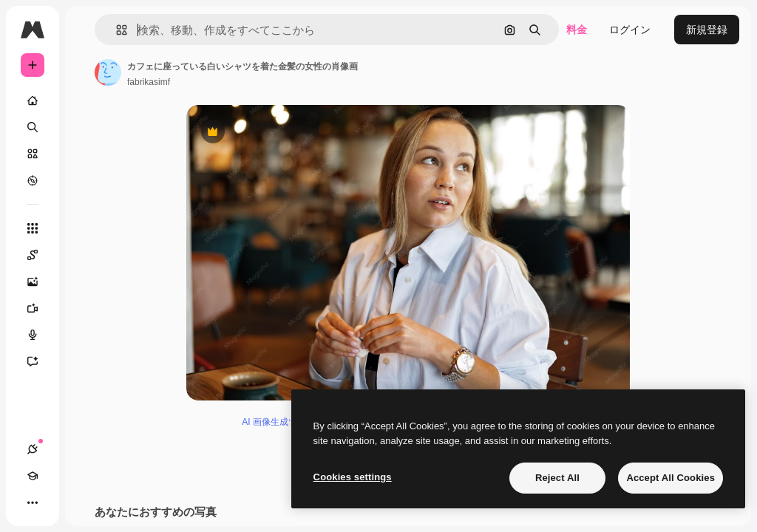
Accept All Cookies (671, 478)
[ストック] (33, 154)
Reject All (557, 478)
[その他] (33, 502)
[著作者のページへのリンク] (108, 72)
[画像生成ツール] (40, 282)
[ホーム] (33, 100)
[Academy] (33, 476)
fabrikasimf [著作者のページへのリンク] (149, 82)
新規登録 (707, 30)
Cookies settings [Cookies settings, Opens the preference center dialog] (353, 477)
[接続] (33, 449)
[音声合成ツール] (40, 335)
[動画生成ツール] (40, 308)
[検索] (33, 127)
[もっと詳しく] (33, 180)
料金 (577, 30)
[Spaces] (40, 255)
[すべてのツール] (33, 228)
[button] (116, 30)
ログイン (630, 30)
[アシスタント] (40, 361)
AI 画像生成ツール (278, 422)
